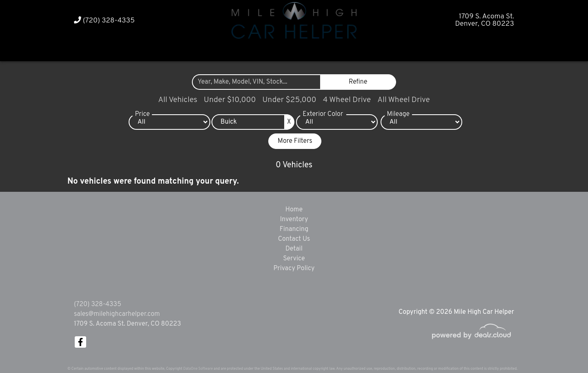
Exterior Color (323, 114)
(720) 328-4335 (104, 21)
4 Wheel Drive (347, 100)
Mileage (398, 114)
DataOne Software (198, 369)
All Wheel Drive (404, 100)
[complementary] (563, 349)
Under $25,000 (290, 100)
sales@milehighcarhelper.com (117, 314)
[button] (278, 50)
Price (142, 114)
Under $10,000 (230, 100)
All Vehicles (178, 100)
